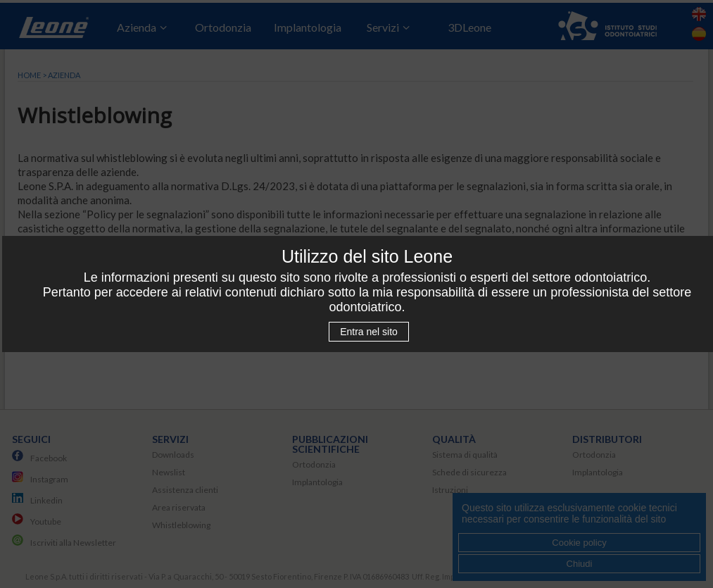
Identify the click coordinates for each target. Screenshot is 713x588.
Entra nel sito (369, 332)
